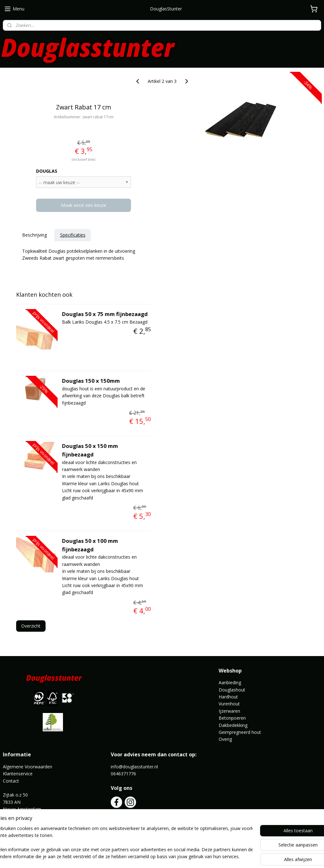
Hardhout (228, 697)
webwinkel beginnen (177, 856)
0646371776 (123, 774)
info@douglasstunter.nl (134, 767)
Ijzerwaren (229, 711)
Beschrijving (34, 235)
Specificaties (73, 235)
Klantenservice (18, 774)
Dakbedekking (233, 725)
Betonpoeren (232, 718)
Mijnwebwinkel (232, 856)
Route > (12, 816)
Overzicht (31, 626)
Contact (11, 781)
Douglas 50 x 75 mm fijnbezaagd (105, 314)
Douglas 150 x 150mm (91, 381)
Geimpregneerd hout (240, 732)
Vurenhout (229, 704)
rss (153, 856)
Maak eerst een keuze (84, 205)
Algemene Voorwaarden (28, 767)
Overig (225, 739)
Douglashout (232, 690)
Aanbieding (230, 682)
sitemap (139, 856)
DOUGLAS (47, 171)
